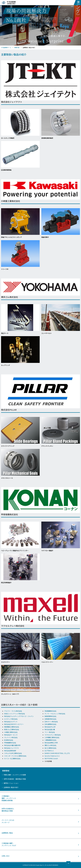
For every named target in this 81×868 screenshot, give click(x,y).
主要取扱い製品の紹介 (11, 787)
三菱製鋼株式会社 (50, 740)
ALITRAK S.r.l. (49, 751)
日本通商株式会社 (50, 724)
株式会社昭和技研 (10, 751)
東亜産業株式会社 (50, 716)
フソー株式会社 (50, 732)
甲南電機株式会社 (10, 743)
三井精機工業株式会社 (52, 737)
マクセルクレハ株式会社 (53, 735)
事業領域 (6, 771)
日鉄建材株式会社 (50, 719)
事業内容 (17, 47)
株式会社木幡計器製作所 (12, 745)
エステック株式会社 (11, 719)
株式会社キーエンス (11, 735)
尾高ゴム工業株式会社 (12, 729)
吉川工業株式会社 (50, 748)
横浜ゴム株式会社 (50, 745)
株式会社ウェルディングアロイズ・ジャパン (19, 716)
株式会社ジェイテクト (12, 748)
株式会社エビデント (11, 722)
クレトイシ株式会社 (11, 737)
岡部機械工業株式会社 (12, 727)
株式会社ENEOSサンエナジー (14, 724)
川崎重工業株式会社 (11, 732)
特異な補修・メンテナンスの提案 (15, 775)
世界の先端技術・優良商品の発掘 (15, 779)
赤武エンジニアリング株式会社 (15, 714)
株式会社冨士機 (50, 729)
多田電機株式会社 (50, 711)
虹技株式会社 (9, 740)
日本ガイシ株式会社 (51, 722)
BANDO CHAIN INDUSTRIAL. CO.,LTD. (57, 753)
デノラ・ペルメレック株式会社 (55, 714)
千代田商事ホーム (6, 47)
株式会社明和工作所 (51, 743)
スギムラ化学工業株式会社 (13, 753)
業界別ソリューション (11, 783)
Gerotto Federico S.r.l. (52, 756)
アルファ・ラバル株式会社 (13, 711)
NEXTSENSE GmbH (51, 759)
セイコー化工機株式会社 (12, 759)
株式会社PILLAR (50, 727)
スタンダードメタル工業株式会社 (15, 756)
